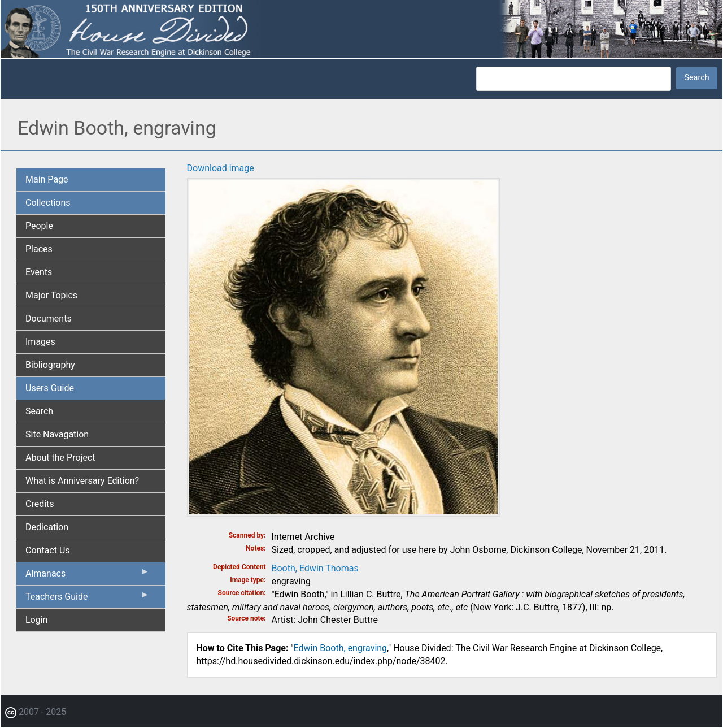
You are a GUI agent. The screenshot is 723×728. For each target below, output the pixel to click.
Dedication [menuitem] (47, 527)
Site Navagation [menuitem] (57, 434)
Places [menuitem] (39, 249)
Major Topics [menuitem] (51, 295)
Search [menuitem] (39, 411)
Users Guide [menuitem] (50, 388)
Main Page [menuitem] (47, 179)
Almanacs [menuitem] (88, 576)
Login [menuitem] (36, 620)
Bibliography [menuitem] (50, 365)
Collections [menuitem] (48, 203)
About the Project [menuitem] (60, 458)
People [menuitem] (39, 226)
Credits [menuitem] (40, 504)
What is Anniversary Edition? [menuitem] (82, 481)
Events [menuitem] (39, 272)
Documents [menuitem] (49, 318)
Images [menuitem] (40, 342)
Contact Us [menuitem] (48, 550)
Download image (221, 168)
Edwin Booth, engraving (341, 648)
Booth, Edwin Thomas (315, 568)
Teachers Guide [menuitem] (88, 599)
